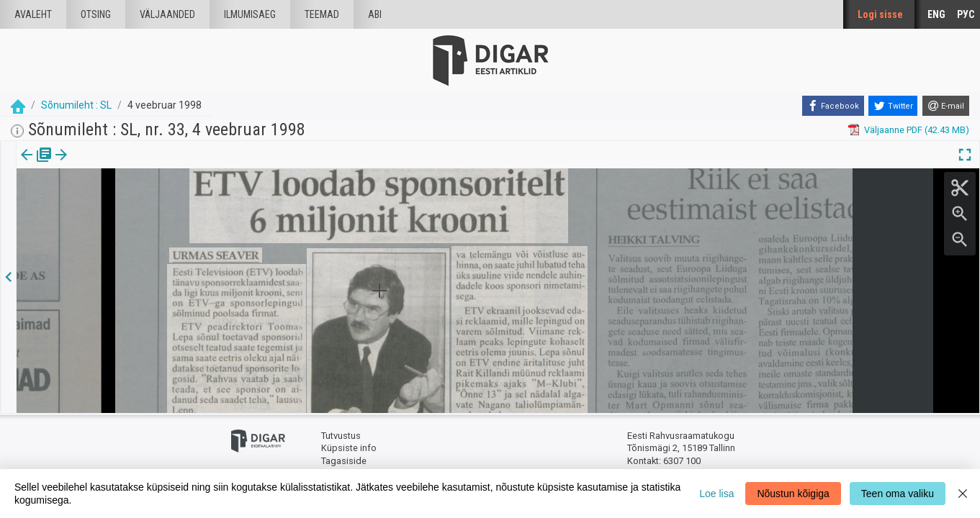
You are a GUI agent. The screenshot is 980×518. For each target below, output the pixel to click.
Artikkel (101, 165)
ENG (936, 14)
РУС (966, 14)
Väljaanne (36, 165)
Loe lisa (716, 494)
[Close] (963, 494)
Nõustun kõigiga (793, 494)
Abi (375, 14)
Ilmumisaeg (250, 14)
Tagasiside (344, 461)
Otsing (96, 14)
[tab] (36, 165)
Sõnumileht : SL (76, 105)
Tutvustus (341, 436)
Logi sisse (880, 14)
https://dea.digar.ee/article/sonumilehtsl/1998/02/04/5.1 (135, 204)
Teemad (322, 14)
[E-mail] (946, 106)
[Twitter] (893, 106)
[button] (123, 165)
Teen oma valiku (898, 494)
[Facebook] (833, 106)
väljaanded (167, 14)
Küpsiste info (349, 448)
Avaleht (33, 14)
